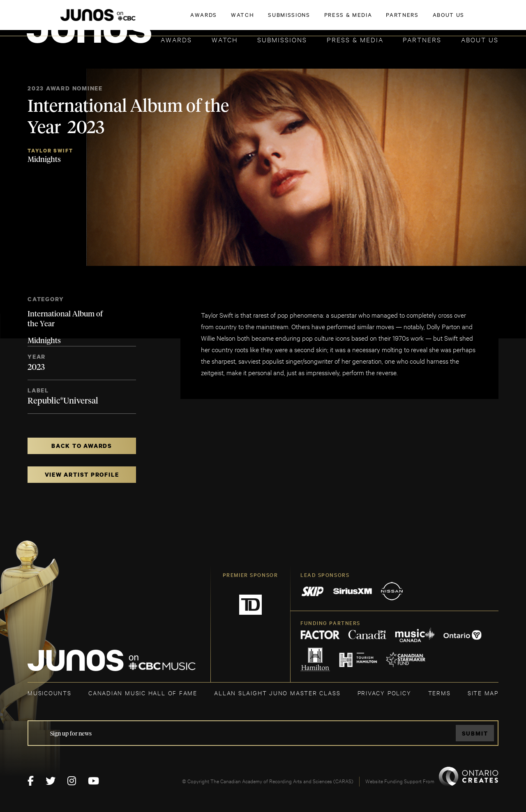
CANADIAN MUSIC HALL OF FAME (143, 693)
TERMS (439, 693)
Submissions (282, 39)
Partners (422, 39)
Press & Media (355, 39)
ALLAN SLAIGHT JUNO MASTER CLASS (277, 693)
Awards (176, 39)
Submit (475, 733)
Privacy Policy (384, 693)
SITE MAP (483, 693)
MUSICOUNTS (50, 693)
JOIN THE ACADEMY (384, 19)
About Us (480, 39)
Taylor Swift (50, 151)
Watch (225, 39)
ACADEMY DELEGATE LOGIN (460, 19)
